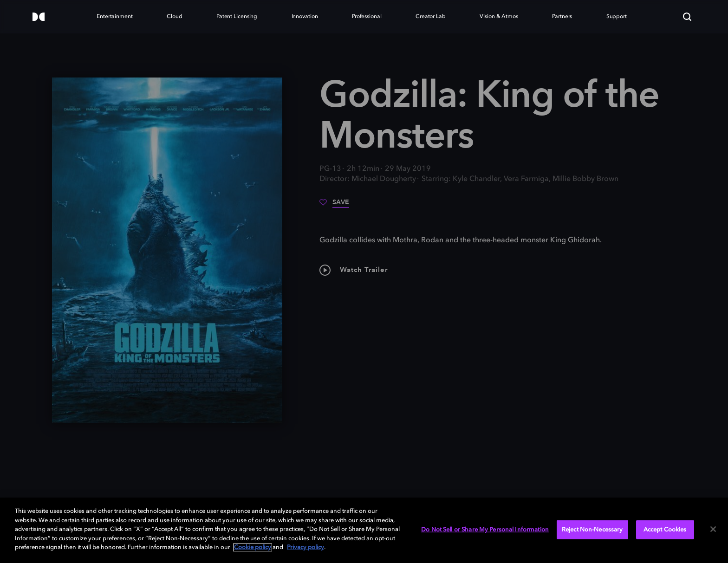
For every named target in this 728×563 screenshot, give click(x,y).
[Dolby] (39, 17)
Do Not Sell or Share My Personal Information (485, 529)
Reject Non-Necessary (592, 529)
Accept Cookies (665, 529)
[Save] (334, 206)
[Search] (687, 17)
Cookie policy (253, 547)
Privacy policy (305, 547)
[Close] (713, 529)
